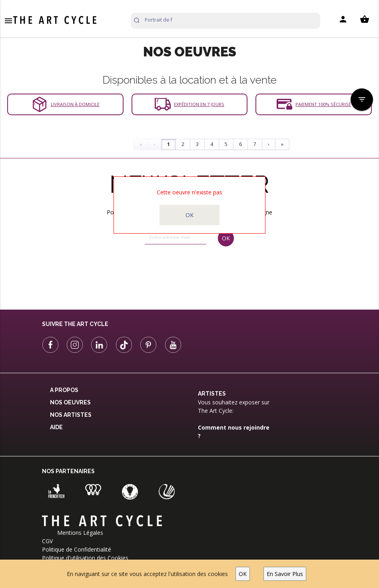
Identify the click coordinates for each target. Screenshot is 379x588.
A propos (64, 390)
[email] (176, 237)
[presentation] (177, 271)
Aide (56, 427)
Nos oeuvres (70, 402)
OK (243, 574)
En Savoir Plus (285, 574)
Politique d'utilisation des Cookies (85, 558)
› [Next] (269, 144)
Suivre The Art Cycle (75, 324)
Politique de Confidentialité (77, 549)
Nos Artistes (71, 415)
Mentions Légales (80, 533)
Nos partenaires (68, 471)
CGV (47, 541)
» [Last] (282, 144)
